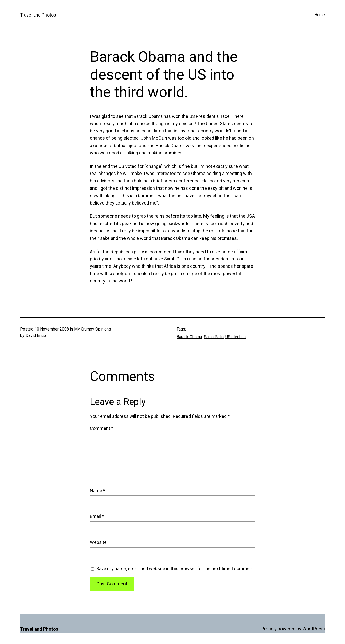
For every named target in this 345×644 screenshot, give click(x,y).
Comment (102, 428)
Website (98, 542)
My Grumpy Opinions (93, 329)
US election (236, 337)
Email (97, 516)
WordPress (314, 629)
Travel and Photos (38, 15)
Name (98, 490)
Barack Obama (189, 337)
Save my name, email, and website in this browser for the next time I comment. (176, 568)
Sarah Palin (214, 337)
